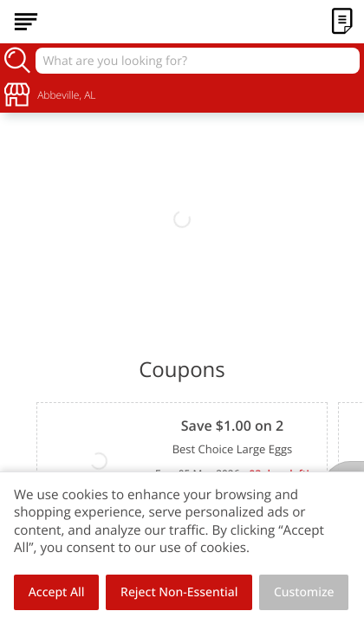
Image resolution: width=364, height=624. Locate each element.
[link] (182, 219)
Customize (304, 592)
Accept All (57, 592)
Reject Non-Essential (179, 592)
